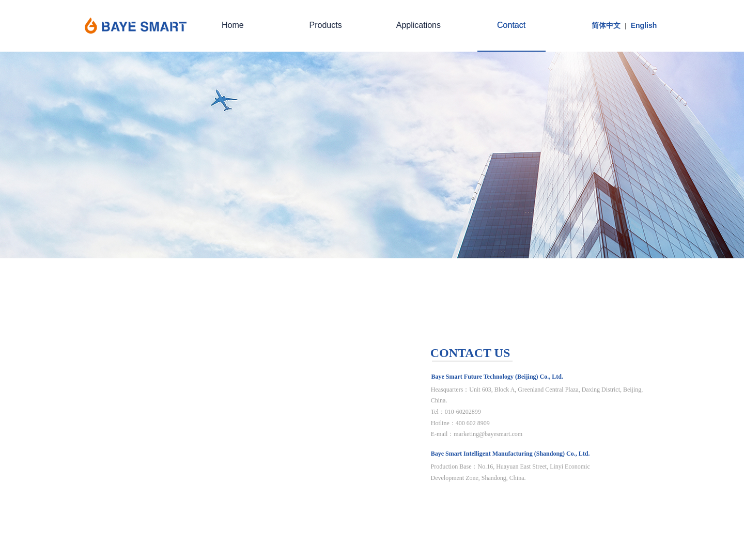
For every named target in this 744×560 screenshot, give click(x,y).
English (644, 25)
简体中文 (606, 25)
